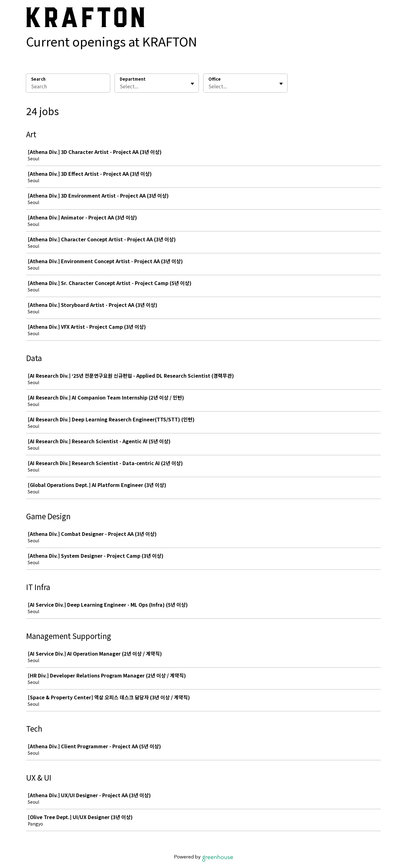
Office (215, 79)
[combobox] (120, 86)
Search (38, 79)
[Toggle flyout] (192, 84)
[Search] (68, 87)
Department (133, 79)
